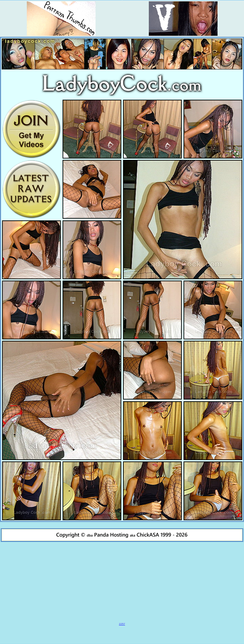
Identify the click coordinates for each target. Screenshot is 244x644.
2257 (122, 624)
